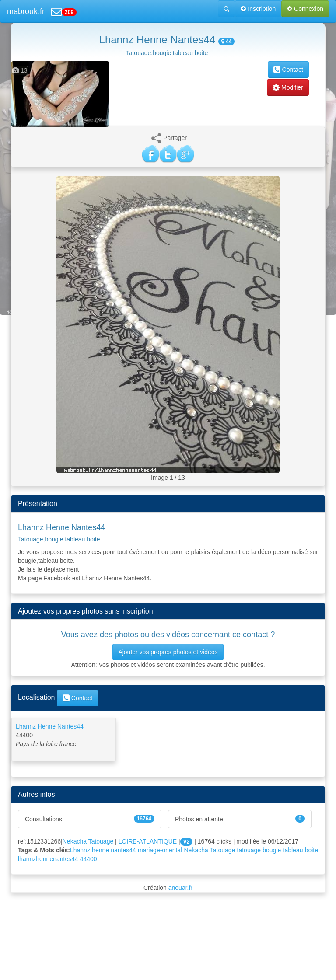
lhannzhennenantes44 (48, 859)
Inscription (258, 9)
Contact (288, 70)
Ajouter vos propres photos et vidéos (168, 652)
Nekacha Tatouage (88, 841)
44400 (89, 859)
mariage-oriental (160, 850)
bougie (272, 850)
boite (311, 850)
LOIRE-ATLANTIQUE (148, 841)
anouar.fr (180, 888)
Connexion (305, 9)
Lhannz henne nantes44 (103, 850)
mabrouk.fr (26, 11)
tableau (293, 850)
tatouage (249, 850)
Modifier (288, 87)
